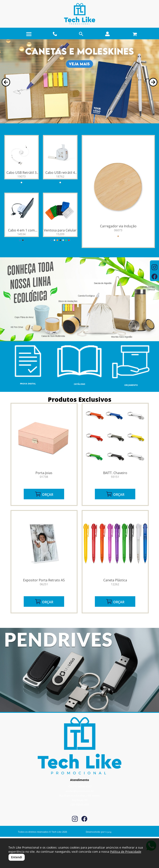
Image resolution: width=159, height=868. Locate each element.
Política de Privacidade (126, 852)
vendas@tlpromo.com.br (79, 791)
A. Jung (108, 832)
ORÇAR (44, 494)
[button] (6, 82)
